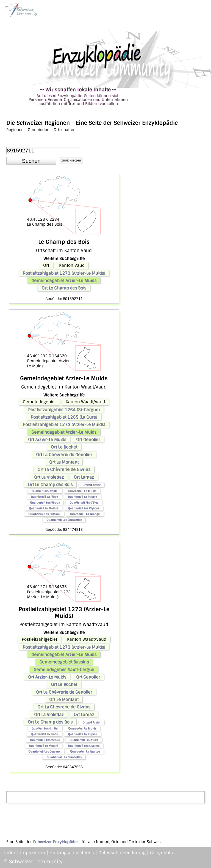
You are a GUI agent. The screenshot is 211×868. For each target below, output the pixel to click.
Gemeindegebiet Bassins (64, 662)
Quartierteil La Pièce (44, 497)
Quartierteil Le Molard (43, 508)
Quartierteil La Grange (85, 514)
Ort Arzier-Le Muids (47, 439)
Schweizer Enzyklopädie (55, 842)
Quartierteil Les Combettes (64, 520)
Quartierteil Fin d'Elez (84, 502)
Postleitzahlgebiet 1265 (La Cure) (64, 417)
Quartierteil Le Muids (82, 491)
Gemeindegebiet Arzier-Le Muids (64, 280)
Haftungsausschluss (72, 853)
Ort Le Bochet (64, 447)
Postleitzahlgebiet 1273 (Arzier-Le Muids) (64, 273)
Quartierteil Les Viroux (45, 502)
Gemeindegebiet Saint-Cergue (64, 670)
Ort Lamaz (84, 477)
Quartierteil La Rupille (82, 497)
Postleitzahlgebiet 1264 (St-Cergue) (64, 410)
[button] (31, 161)
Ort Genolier (88, 439)
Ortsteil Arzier (91, 485)
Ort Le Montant (64, 462)
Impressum (33, 853)
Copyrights (162, 853)
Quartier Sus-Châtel (45, 491)
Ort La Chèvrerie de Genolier (64, 455)
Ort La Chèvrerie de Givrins (64, 469)
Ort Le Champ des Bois (64, 288)
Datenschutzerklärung (122, 853)
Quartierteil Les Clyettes (84, 508)
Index (10, 853)
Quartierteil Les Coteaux (44, 514)
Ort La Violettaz (49, 477)
